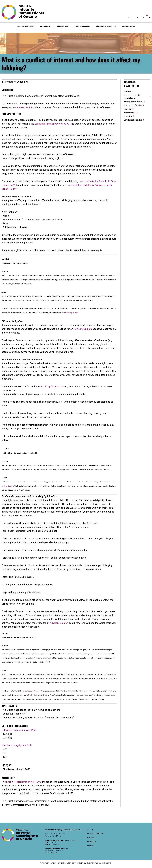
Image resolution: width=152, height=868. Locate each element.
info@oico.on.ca (71, 840)
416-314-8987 (54, 844)
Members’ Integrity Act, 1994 (17, 745)
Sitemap (53, 863)
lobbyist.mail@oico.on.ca (54, 851)
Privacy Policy (45, 863)
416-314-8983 (52, 842)
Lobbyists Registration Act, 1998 (19, 730)
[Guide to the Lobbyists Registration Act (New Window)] (137, 96)
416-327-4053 (52, 853)
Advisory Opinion (25, 107)
